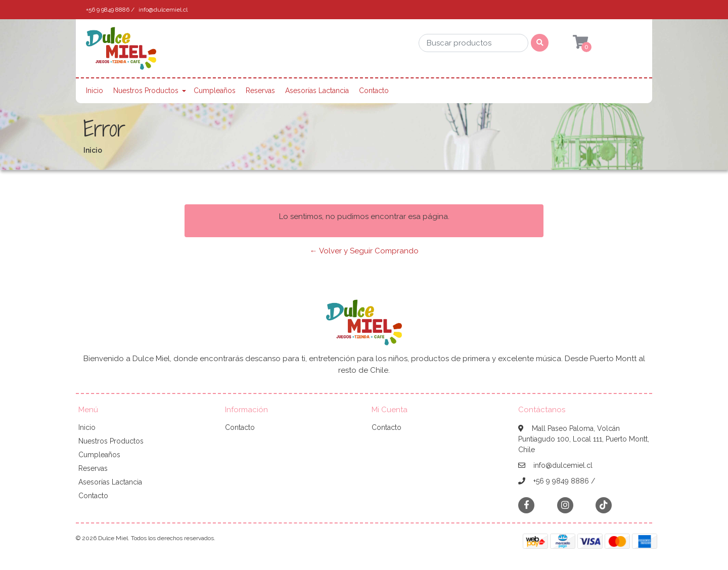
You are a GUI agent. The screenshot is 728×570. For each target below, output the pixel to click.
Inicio (95, 91)
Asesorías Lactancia (317, 91)
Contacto (374, 91)
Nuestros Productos (146, 91)
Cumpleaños (215, 91)
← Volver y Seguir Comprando (364, 251)
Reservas (260, 91)
